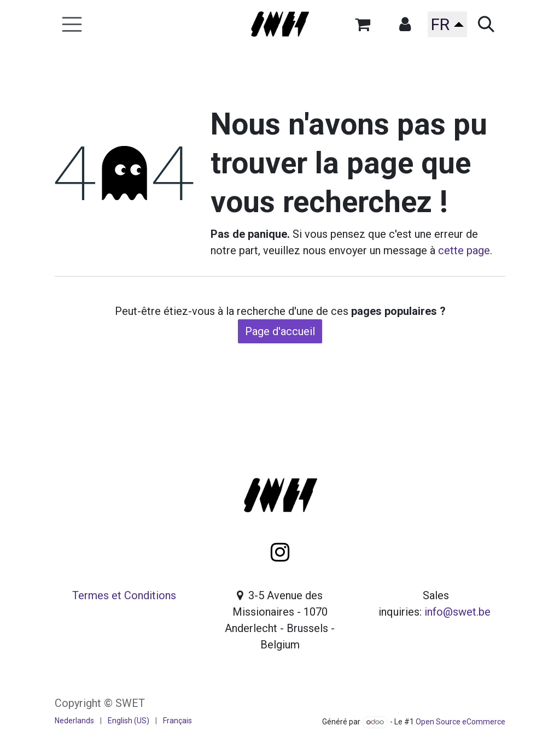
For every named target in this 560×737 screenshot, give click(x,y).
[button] (405, 24)
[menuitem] (74, 721)
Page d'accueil (280, 331)
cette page (464, 250)
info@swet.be (457, 612)
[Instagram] (280, 552)
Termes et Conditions (124, 595)
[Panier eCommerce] (363, 24)
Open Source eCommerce (460, 722)
